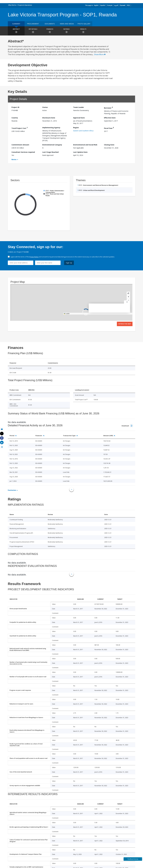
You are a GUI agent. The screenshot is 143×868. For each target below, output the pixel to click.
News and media (67, 24)
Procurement (33, 24)
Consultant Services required (23, 152)
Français (110, 5)
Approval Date (79, 118)
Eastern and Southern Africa (83, 131)
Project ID (15, 107)
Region (76, 128)
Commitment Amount (20, 145)
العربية (116, 5)
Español (103, 5)
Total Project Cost (20, 128)
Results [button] (83, 31)
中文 (128, 5)
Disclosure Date (49, 118)
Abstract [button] (16, 31)
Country (15, 118)
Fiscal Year (109, 128)
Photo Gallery (84, 24)
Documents (50, 24)
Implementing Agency (51, 128)
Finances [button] (50, 31)
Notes (14, 159)
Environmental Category (52, 145)
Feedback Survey (133, 859)
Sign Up (69, 263)
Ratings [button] (66, 31)
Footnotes (12, 490)
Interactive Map (125, 324)
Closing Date (109, 145)
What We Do (12, 5)
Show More (100, 54)
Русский (122, 5)
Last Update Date (80, 152)
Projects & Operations (25, 5)
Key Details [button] (33, 31)
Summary (16, 24)
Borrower (108, 108)
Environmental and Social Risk (85, 145)
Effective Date (110, 118)
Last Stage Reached (50, 152)
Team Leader (79, 107)
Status (45, 107)
